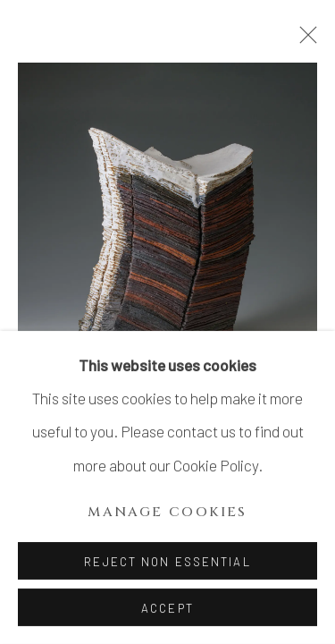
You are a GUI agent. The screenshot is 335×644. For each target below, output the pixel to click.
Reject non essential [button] (167, 562)
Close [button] (304, 40)
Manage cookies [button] (167, 512)
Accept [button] (167, 608)
